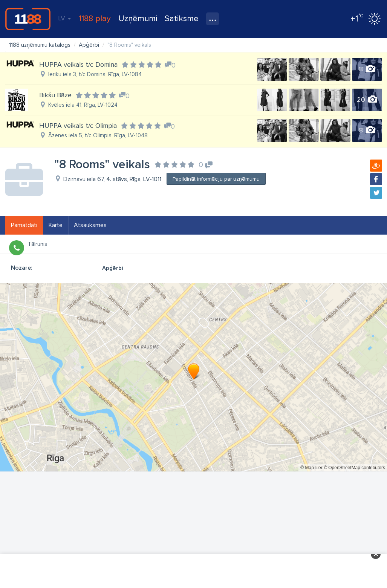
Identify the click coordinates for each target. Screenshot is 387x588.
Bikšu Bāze (55, 95)
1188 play (95, 19)
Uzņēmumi (138, 19)
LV (64, 18)
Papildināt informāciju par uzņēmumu (216, 179)
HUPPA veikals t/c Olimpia (78, 126)
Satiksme (182, 19)
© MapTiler (311, 468)
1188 (28, 19)
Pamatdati (24, 225)
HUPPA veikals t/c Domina (78, 64)
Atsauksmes (90, 225)
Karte (56, 225)
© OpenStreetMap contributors (354, 468)
